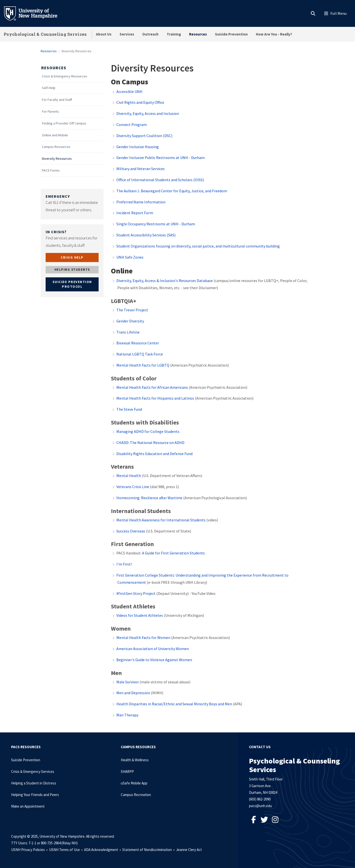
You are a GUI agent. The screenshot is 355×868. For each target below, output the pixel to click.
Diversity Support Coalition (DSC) (144, 136)
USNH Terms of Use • (66, 850)
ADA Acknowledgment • (103, 850)
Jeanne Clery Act (189, 850)
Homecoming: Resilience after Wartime (149, 498)
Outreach (150, 34)
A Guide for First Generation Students (173, 553)
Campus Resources (56, 147)
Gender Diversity (130, 321)
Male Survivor (128, 682)
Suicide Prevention (231, 34)
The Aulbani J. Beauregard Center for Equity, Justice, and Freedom (172, 191)
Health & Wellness (135, 760)
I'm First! (124, 564)
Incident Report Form (135, 213)
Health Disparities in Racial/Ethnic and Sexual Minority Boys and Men (174, 704)
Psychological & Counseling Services (45, 34)
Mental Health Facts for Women (143, 638)
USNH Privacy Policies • (30, 850)
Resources (198, 34)
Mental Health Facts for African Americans (152, 387)
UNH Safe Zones (130, 257)
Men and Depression (133, 693)
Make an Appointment (28, 806)
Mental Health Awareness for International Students (161, 520)
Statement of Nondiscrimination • (149, 850)
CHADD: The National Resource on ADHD (150, 443)
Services (127, 34)
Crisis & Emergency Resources (65, 76)
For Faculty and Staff (57, 100)
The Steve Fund (129, 409)
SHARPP (127, 771)
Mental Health (129, 476)
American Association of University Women (153, 649)
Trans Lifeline (128, 332)
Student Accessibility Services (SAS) (146, 235)
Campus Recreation (136, 795)
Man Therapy (127, 715)
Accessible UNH (129, 91)
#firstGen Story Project (136, 593)
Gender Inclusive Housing (138, 147)
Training (174, 34)
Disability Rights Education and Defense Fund (154, 454)
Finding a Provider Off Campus (64, 123)
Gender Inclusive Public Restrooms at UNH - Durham (160, 158)
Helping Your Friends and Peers (35, 795)
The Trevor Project (132, 310)
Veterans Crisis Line (133, 487)
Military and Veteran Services (141, 169)
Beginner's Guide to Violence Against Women (154, 660)
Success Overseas (131, 531)
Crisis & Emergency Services (33, 771)
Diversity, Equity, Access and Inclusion (148, 113)
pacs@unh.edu (260, 806)
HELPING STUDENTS (72, 269)
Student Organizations (198, 246)
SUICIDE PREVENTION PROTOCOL (72, 284)
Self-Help (49, 88)
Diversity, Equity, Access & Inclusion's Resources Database (165, 281)
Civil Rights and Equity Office (140, 102)
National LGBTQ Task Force (140, 354)
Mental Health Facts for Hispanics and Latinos (155, 398)
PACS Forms (51, 170)
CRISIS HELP (72, 257)
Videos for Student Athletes (140, 615)
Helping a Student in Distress (34, 783)
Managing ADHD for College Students (148, 431)
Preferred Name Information (141, 202)
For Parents (50, 112)
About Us (104, 34)
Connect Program (132, 124)
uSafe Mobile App (134, 783)
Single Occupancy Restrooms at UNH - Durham (156, 224)
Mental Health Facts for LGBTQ (143, 365)
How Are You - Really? (274, 34)
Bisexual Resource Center (138, 343)
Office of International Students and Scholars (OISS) (160, 180)
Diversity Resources (57, 159)
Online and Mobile (55, 135)
